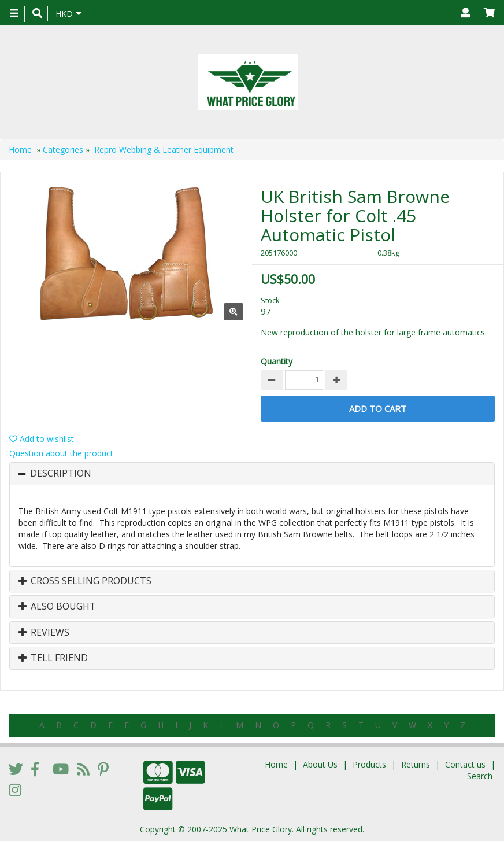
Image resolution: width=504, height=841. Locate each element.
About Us (320, 764)
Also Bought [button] (57, 607)
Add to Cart (378, 408)
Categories (63, 150)
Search (480, 776)
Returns (416, 764)
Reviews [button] (44, 633)
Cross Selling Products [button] (85, 581)
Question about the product (61, 453)
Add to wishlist (42, 439)
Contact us (465, 764)
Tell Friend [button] (53, 658)
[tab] (252, 474)
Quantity (277, 361)
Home (20, 150)
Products (369, 764)
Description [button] (61, 474)
